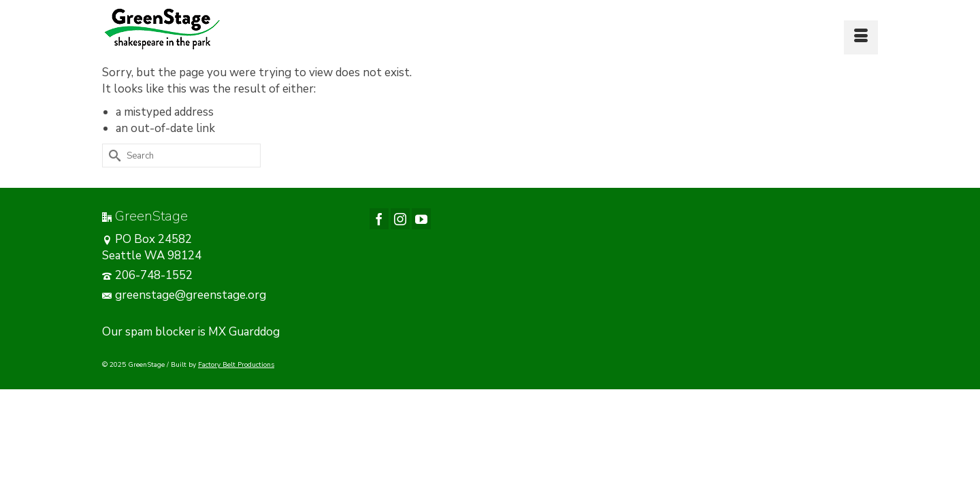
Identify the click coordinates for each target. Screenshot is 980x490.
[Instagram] (400, 253)
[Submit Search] (112, 190)
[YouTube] (421, 253)
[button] (385, 60)
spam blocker (160, 366)
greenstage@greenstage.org (184, 329)
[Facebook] (379, 253)
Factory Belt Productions (236, 399)
